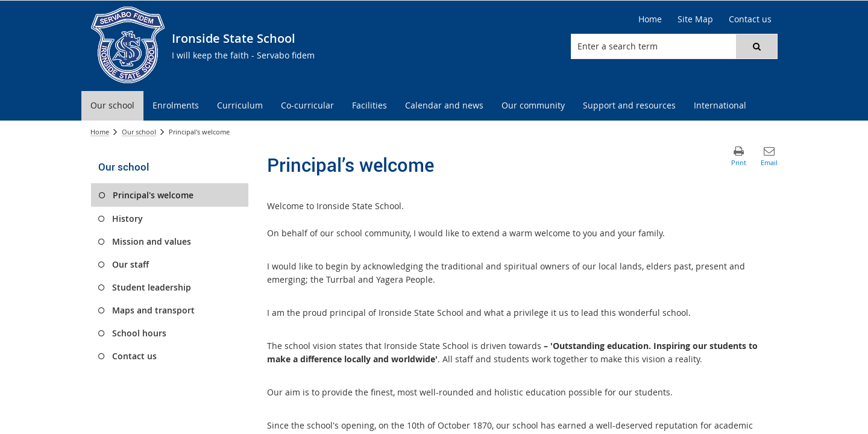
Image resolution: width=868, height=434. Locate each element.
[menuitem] (112, 106)
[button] (756, 46)
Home (100, 132)
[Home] (650, 19)
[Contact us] (750, 19)
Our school (139, 132)
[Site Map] (695, 19)
